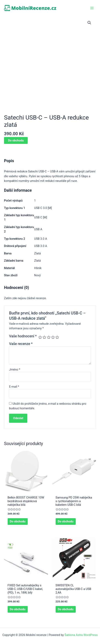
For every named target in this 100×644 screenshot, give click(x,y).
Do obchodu (16, 140)
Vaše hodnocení (23, 336)
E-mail (14, 387)
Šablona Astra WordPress (81, 635)
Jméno (15, 370)
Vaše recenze (21, 344)
